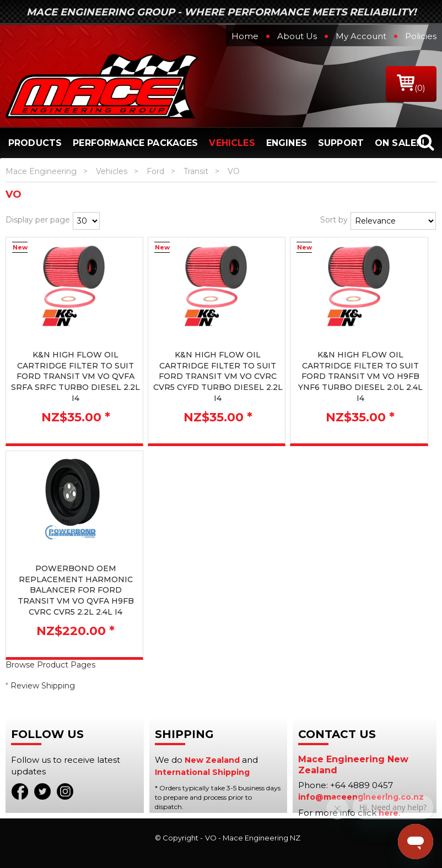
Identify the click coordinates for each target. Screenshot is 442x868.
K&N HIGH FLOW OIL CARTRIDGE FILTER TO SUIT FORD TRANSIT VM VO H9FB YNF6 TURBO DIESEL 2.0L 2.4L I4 (360, 376)
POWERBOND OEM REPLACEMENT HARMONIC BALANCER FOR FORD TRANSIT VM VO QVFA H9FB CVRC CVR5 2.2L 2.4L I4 (76, 590)
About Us (297, 36)
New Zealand (212, 760)
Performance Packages (135, 143)
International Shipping (202, 772)
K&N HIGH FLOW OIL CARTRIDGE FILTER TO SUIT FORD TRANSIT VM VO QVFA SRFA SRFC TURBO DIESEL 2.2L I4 (76, 376)
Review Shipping (43, 686)
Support (341, 143)
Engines (287, 143)
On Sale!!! (400, 143)
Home (245, 36)
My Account (361, 36)
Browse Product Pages (50, 665)
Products (35, 143)
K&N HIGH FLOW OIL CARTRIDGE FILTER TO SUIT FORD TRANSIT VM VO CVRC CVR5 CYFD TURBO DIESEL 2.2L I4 (218, 376)
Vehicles (232, 143)
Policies (421, 36)
